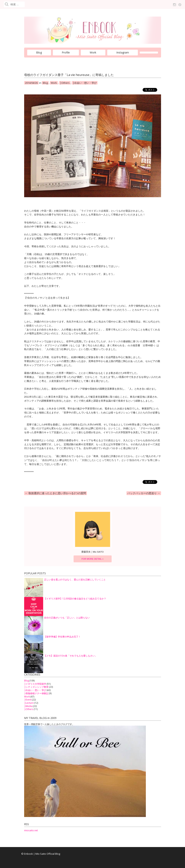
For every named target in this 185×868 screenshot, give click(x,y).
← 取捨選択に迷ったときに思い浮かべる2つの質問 (56, 493)
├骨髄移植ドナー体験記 (36, 693)
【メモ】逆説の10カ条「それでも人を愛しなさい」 (71, 656)
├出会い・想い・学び (85, 83)
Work (93, 52)
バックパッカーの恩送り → (144, 493)
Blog (39, 52)
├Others (65, 83)
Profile (66, 52)
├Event (28, 700)
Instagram (123, 52)
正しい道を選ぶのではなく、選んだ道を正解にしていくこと (75, 579)
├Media (28, 706)
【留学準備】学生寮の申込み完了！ (62, 637)
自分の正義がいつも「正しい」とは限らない (67, 617)
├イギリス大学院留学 (35, 684)
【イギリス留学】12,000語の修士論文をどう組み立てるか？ (75, 598)
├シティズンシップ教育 (36, 687)
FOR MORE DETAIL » (93, 559)
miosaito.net (31, 830)
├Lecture (29, 703)
